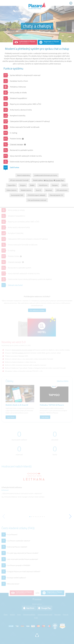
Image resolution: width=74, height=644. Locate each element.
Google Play (59, 180)
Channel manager (17, 144)
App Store (49, 180)
